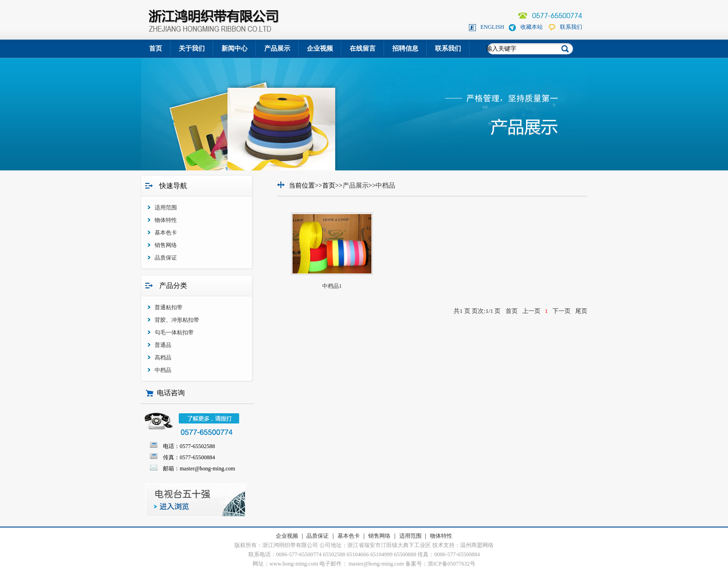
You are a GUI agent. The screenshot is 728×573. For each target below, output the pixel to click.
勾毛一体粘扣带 (174, 332)
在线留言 (363, 49)
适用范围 (166, 208)
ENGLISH (492, 27)
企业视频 (320, 49)
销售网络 (166, 245)
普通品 (163, 345)
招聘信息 (405, 49)
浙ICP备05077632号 (452, 564)
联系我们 (571, 27)
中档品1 (332, 286)
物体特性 (166, 220)
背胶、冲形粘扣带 (177, 320)
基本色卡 (166, 233)
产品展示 (277, 49)
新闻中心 (234, 49)
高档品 (163, 358)
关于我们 (192, 49)
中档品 (163, 370)
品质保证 (166, 258)
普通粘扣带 (169, 307)
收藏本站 (532, 27)
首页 (156, 49)
